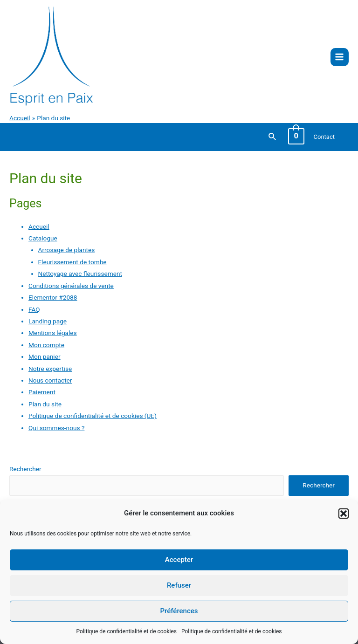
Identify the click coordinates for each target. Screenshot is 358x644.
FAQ (34, 309)
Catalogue (43, 238)
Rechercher (25, 469)
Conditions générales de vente (71, 286)
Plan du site (45, 404)
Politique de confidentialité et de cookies (127, 631)
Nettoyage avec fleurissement (80, 274)
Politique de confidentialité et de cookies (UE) (93, 416)
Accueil (39, 226)
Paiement (42, 392)
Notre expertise (50, 369)
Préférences (179, 611)
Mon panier (45, 356)
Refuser (179, 585)
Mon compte (46, 345)
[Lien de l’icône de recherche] (273, 137)
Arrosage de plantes (67, 250)
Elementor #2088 (53, 297)
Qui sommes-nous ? (56, 428)
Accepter (179, 560)
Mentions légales (53, 333)
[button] (344, 514)
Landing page (48, 321)
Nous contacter (50, 380)
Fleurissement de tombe (72, 262)
